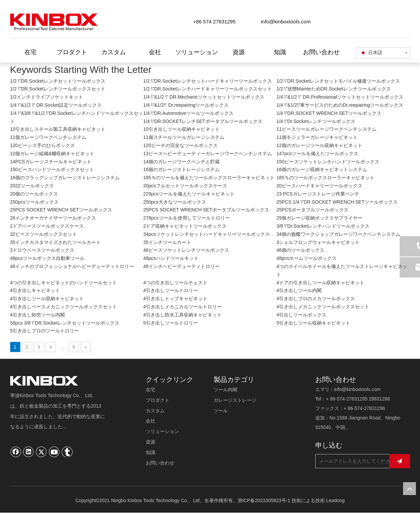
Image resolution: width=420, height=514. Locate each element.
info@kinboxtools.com (286, 22)
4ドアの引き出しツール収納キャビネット (320, 283)
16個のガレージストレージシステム (181, 169)
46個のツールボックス (300, 250)
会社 (151, 421)
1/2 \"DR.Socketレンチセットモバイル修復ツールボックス (338, 81)
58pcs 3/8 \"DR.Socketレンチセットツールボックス (65, 323)
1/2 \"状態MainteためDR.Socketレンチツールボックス (333, 89)
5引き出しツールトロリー (171, 323)
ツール (221, 411)
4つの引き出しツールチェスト (175, 283)
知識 (151, 452)
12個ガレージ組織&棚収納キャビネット (52, 153)
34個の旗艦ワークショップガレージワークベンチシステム (338, 234)
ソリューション (162, 431)
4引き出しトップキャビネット (175, 299)
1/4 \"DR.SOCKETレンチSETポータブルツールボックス (203, 121)
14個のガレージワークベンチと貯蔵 (181, 162)
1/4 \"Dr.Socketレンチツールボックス (316, 121)
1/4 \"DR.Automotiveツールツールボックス (188, 113)
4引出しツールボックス (301, 315)
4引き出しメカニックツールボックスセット (323, 307)
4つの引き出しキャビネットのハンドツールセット (64, 283)
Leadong (335, 500)
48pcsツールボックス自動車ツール (47, 258)
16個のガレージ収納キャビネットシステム (322, 169)
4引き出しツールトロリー (171, 290)
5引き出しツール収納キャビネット (313, 323)
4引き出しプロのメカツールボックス (316, 299)
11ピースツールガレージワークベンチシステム (326, 129)
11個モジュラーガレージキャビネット (317, 137)
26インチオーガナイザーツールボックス (53, 218)
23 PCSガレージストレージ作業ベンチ (318, 194)
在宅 (151, 390)
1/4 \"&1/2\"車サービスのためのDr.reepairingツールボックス (340, 105)
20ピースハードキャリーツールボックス (319, 186)
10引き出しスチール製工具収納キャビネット (58, 129)
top (409, 489)
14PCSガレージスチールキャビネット (51, 162)
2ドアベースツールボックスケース (47, 226)
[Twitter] (41, 452)
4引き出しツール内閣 (299, 290)
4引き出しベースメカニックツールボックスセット (64, 307)
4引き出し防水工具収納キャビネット (182, 315)
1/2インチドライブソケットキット (47, 97)
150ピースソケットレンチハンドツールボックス (328, 162)
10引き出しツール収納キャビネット (181, 129)
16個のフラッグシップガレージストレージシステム (65, 178)
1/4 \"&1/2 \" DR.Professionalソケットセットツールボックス (340, 97)
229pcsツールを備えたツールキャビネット (189, 194)
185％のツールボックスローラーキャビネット (325, 178)
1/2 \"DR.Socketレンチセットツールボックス (58, 81)
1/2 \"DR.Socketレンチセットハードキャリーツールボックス (207, 81)
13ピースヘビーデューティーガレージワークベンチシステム (207, 153)
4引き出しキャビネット (35, 290)
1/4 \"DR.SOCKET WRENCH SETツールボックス (329, 113)
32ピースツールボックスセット (44, 234)
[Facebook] (16, 452)
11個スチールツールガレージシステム (184, 137)
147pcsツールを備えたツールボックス (317, 153)
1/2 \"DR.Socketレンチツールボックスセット (58, 89)
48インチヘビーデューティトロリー (181, 266)
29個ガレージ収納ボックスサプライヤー (319, 218)
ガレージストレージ (235, 400)
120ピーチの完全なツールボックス (180, 145)
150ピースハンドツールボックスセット (52, 169)
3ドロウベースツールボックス (42, 250)
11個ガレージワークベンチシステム (48, 137)
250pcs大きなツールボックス (174, 202)
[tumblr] (67, 452)
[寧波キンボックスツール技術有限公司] (44, 381)
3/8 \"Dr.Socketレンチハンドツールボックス (323, 226)
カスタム (155, 411)
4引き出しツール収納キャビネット (47, 299)
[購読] (400, 461)
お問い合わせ (160, 463)
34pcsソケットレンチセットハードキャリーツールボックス (206, 234)
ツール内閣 (225, 390)
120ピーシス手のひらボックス (43, 145)
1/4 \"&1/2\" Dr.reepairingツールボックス (186, 105)
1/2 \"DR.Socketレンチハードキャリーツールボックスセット (207, 89)
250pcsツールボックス (34, 202)
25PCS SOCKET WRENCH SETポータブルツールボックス (206, 210)
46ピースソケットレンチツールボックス (186, 250)
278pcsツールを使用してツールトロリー (186, 218)
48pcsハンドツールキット (171, 258)
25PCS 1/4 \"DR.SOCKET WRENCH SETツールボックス (337, 202)
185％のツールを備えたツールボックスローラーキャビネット (209, 178)
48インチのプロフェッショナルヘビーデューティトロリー (72, 266)
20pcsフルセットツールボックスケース (185, 186)
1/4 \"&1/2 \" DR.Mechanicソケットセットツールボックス (204, 97)
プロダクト (158, 400)
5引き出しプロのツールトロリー (45, 331)
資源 (151, 442)
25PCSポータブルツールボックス (312, 210)
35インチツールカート (167, 242)
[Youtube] (54, 452)
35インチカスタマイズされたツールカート (56, 242)
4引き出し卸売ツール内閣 (38, 315)
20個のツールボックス (34, 194)
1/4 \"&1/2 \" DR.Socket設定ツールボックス (56, 105)
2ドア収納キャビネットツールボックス (185, 226)
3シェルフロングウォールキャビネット (318, 242)
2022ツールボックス (32, 186)
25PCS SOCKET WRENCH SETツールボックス (61, 210)
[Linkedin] (28, 452)
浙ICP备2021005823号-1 (264, 500)
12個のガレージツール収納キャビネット (319, 145)
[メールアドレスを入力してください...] (358, 461)
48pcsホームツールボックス (306, 258)
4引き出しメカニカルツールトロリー (182, 307)
